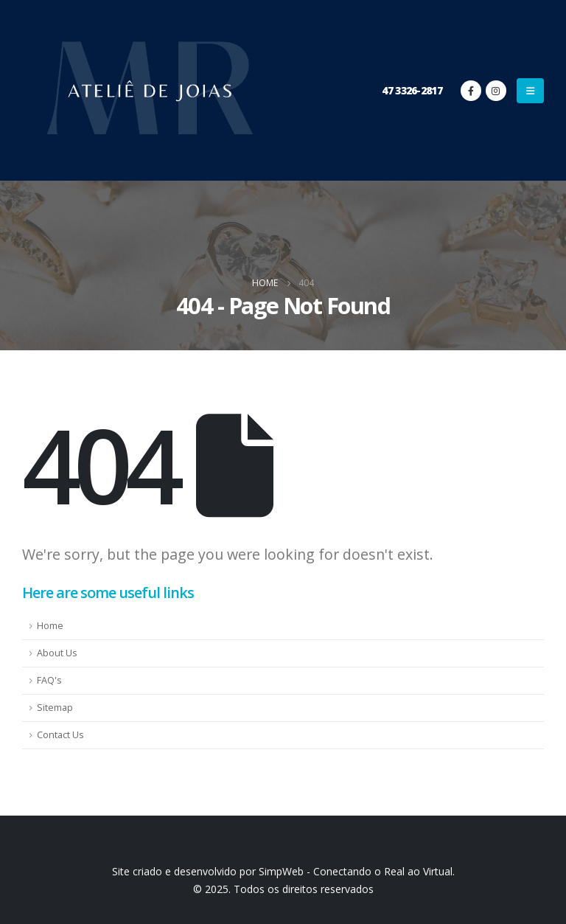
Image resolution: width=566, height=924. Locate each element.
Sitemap (55, 708)
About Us (57, 653)
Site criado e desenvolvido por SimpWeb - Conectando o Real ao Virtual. (283, 871)
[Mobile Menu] (530, 91)
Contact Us (60, 735)
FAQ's (49, 680)
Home (50, 626)
